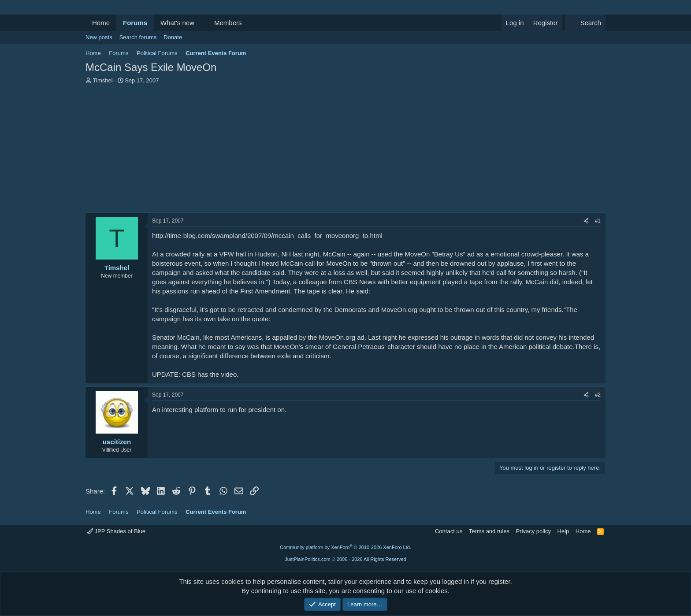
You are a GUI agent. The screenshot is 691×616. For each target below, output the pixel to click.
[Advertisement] (345, 151)
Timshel (103, 80)
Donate (173, 37)
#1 (598, 221)
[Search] (585, 23)
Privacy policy (533, 531)
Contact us (449, 531)
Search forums (138, 37)
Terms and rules (489, 531)
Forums (135, 23)
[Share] (586, 221)
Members (228, 23)
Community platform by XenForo (345, 547)
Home (101, 23)
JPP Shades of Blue (116, 531)
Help (563, 531)
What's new (177, 23)
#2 (598, 395)
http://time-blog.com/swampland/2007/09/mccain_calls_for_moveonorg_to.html (267, 236)
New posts (99, 37)
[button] (201, 23)
